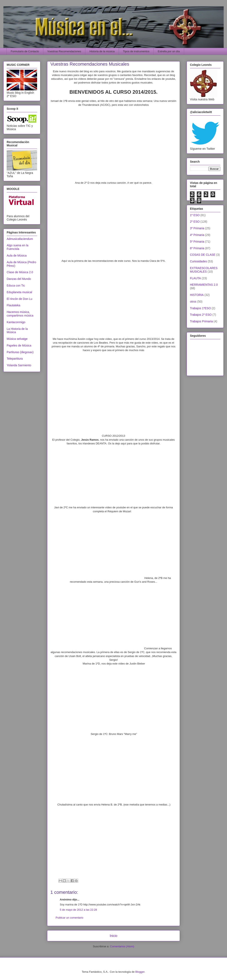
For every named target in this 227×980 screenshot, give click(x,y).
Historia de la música (102, 51)
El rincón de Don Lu (19, 299)
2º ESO (195, 222)
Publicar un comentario (69, 918)
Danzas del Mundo (19, 279)
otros (193, 302)
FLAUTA (195, 278)
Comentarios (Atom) (122, 946)
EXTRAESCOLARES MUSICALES (204, 270)
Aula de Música (17, 256)
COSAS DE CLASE (203, 255)
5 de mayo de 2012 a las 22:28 (78, 910)
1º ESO (195, 215)
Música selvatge (17, 339)
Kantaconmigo (16, 322)
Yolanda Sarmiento (19, 365)
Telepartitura (15, 359)
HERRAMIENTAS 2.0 (204, 285)
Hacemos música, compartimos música (20, 314)
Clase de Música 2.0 (20, 272)
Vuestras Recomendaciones (64, 51)
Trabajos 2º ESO (201, 315)
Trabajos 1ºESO (200, 308)
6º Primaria (197, 248)
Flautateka (13, 305)
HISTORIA (197, 295)
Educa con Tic (16, 286)
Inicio (113, 936)
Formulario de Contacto (25, 51)
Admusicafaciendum (20, 239)
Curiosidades (198, 261)
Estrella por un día (169, 51)
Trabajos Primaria (201, 321)
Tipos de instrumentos (136, 51)
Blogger (140, 972)
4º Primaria (197, 235)
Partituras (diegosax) (20, 352)
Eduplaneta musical (19, 292)
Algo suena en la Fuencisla (17, 247)
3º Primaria (197, 228)
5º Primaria (197, 242)
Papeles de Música (19, 345)
